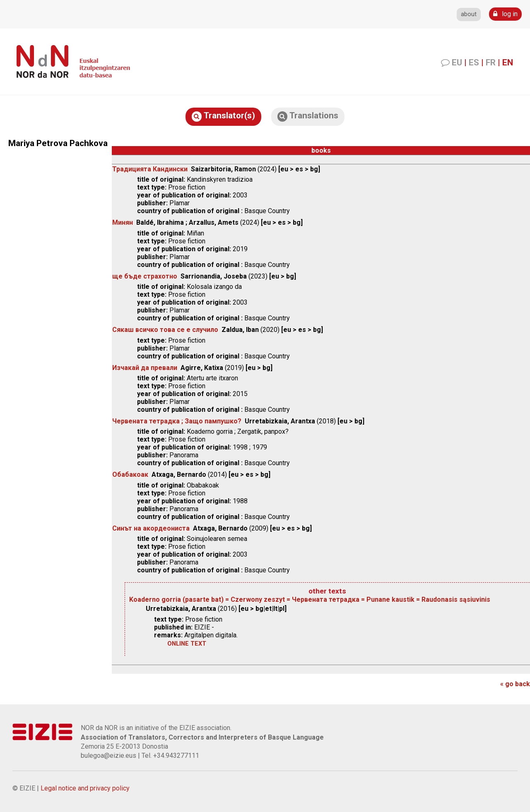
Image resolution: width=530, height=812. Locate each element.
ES (474, 62)
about (469, 14)
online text (187, 644)
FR (491, 62)
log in (505, 14)
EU (457, 62)
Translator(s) (223, 116)
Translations (308, 116)
